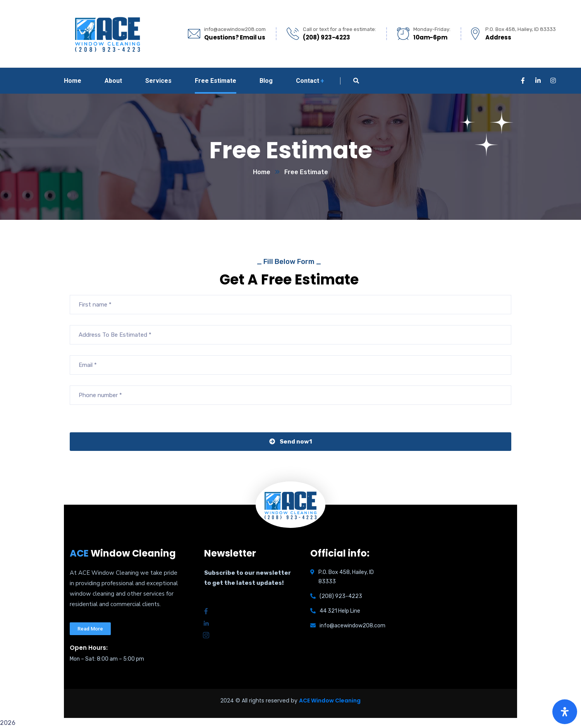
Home (262, 172)
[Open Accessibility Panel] (565, 712)
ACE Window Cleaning (330, 701)
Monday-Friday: (432, 29)
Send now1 (291, 442)
